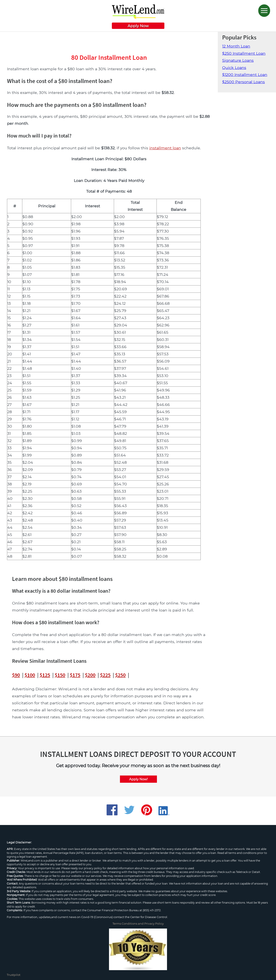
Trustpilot (14, 975)
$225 (105, 675)
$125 (45, 675)
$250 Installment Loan (244, 53)
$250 (120, 675)
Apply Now (138, 26)
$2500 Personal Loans (243, 82)
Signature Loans (238, 60)
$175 (75, 675)
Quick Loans (234, 68)
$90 (16, 675)
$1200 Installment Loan (245, 75)
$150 (60, 675)
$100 (30, 675)
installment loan (165, 148)
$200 (90, 675)
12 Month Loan (236, 46)
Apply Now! (138, 779)
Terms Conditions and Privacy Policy (138, 924)
